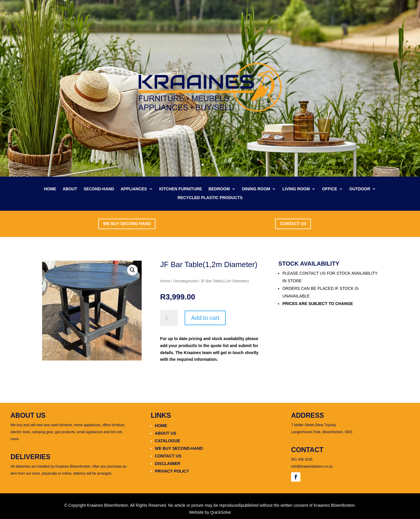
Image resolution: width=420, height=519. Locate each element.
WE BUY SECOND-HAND (179, 448)
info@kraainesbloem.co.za (312, 466)
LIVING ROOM (296, 189)
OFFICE (329, 189)
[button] (132, 270)
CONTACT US (293, 224)
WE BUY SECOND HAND (127, 224)
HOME (50, 189)
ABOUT (70, 189)
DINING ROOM (256, 189)
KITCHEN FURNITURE (181, 189)
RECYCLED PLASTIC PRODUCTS (210, 198)
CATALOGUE (168, 441)
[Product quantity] (169, 318)
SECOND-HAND (99, 189)
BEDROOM (219, 189)
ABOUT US (166, 433)
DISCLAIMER (168, 464)
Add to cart (205, 318)
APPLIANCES (134, 189)
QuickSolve (221, 512)
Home (165, 281)
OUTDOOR (360, 189)
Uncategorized (185, 281)
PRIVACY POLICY (172, 471)
